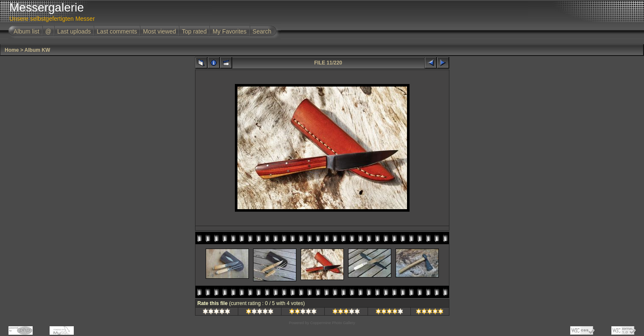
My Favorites (229, 31)
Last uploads (74, 31)
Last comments (117, 31)
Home (12, 50)
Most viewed (159, 31)
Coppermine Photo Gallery (332, 323)
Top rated (194, 31)
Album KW (38, 50)
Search (262, 31)
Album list (26, 31)
